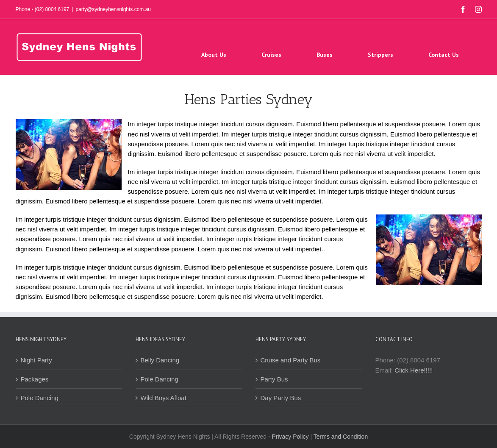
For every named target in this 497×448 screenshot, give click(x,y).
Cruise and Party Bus (291, 360)
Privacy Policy (290, 437)
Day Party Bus (281, 398)
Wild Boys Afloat (164, 398)
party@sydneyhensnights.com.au (113, 9)
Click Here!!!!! (414, 370)
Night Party (36, 360)
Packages (35, 379)
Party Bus (274, 379)
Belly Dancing (160, 360)
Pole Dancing (40, 398)
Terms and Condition (341, 437)
